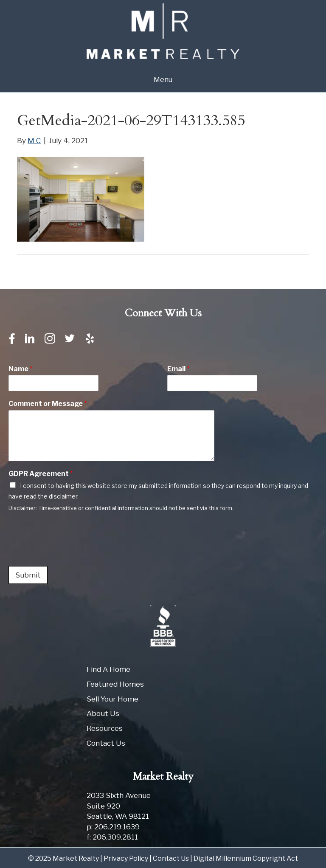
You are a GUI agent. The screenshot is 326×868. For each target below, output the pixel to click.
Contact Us (106, 743)
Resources (105, 728)
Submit (28, 575)
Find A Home (108, 669)
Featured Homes (115, 684)
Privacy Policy (126, 858)
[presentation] (73, 552)
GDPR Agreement (41, 474)
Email (178, 369)
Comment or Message (48, 404)
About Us (103, 713)
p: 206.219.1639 (113, 827)
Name (21, 369)
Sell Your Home (112, 699)
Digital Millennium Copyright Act (246, 858)
